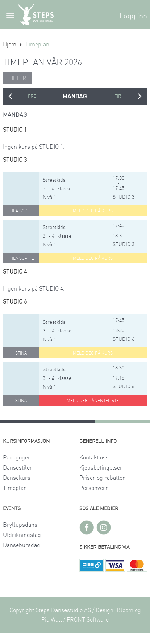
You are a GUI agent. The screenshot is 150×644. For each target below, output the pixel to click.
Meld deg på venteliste (93, 401)
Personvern (94, 488)
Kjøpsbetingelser (101, 468)
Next (140, 96)
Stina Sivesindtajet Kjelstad (21, 355)
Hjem (10, 45)
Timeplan (15, 488)
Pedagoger (17, 458)
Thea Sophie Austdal (21, 212)
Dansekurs (17, 478)
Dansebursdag (22, 545)
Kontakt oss (94, 458)
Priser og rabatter (102, 478)
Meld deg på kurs (93, 211)
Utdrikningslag (22, 535)
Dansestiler (18, 468)
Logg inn (133, 16)
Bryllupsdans (20, 525)
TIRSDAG (118, 96)
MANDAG (75, 96)
